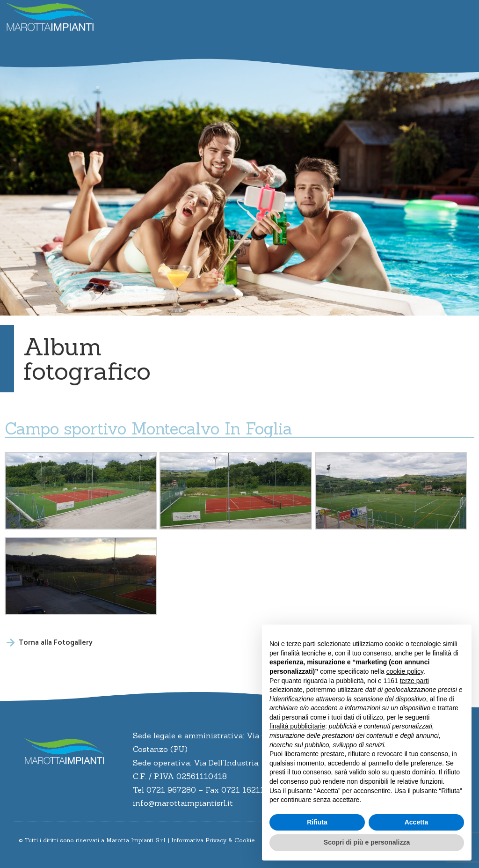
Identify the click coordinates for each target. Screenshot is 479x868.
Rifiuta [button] (317, 822)
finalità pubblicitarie (297, 726)
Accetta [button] (417, 822)
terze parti (414, 681)
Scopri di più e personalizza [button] (367, 842)
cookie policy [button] (405, 671)
